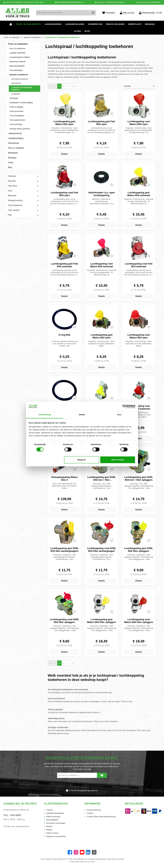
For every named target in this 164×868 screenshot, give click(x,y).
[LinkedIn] (88, 852)
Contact (49, 810)
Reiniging (12, 158)
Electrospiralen (16, 83)
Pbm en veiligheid (16, 148)
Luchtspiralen (16, 94)
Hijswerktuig (13, 143)
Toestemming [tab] (45, 415)
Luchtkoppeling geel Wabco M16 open (64, 123)
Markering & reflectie (17, 62)
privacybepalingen (84, 791)
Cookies (90, 813)
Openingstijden (52, 820)
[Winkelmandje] (150, 13)
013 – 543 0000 (12, 815)
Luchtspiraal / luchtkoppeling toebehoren (22, 89)
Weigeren (82, 460)
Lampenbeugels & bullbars (20, 57)
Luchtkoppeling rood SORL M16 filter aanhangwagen (102, 550)
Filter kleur (23, 186)
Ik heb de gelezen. (83, 791)
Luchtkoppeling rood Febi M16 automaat (139, 265)
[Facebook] (70, 852)
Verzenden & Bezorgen (56, 823)
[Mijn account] (127, 13)
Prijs (23, 215)
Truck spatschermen (17, 120)
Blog (10, 167)
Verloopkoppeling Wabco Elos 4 (64, 479)
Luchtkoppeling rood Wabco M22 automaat (139, 407)
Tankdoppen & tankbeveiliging (21, 103)
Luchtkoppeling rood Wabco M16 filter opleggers (139, 621)
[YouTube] (82, 852)
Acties (11, 163)
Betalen (49, 826)
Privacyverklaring (94, 810)
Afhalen (49, 830)
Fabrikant (23, 176)
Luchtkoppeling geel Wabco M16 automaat (139, 194)
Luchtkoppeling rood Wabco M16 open (139, 123)
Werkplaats (13, 153)
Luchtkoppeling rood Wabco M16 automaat (101, 265)
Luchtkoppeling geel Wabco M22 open (101, 336)
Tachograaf (14, 98)
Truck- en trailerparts (18, 44)
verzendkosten (79, 859)
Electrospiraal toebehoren (20, 79)
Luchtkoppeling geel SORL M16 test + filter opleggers (139, 479)
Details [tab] (82, 415)
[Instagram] (76, 852)
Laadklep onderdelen (18, 53)
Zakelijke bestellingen (55, 813)
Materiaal (23, 196)
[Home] (11, 24)
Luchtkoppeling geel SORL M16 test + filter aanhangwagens (102, 479)
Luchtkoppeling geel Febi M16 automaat (64, 265)
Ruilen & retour (52, 833)
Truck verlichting (16, 124)
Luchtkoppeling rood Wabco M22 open (139, 336)
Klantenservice (22, 826)
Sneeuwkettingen (16, 70)
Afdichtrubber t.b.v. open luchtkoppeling (102, 194)
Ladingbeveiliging (16, 138)
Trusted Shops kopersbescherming (101, 816)
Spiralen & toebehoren (19, 75)
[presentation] (82, 784)
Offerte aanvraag (53, 816)
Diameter (23, 181)
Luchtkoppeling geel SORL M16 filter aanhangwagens (64, 550)
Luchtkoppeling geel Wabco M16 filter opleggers (101, 621)
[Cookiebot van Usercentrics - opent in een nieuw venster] (124, 406)
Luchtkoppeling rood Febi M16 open (65, 194)
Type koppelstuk (23, 205)
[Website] (94, 852)
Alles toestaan (118, 460)
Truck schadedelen (17, 116)
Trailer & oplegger (16, 107)
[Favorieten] (109, 13)
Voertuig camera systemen (20, 129)
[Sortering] (139, 86)
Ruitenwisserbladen (17, 66)
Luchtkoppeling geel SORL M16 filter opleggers (139, 550)
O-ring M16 (64, 335)
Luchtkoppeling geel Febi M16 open (101, 123)
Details (64, 154)
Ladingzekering (15, 133)
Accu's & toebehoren (17, 48)
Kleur (23, 191)
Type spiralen (23, 210)
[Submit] (102, 775)
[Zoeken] (93, 13)
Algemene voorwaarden (56, 836)
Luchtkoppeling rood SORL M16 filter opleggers (64, 621)
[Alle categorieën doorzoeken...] (63, 13)
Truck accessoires (16, 111)
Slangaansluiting (23, 200)
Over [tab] (119, 415)
